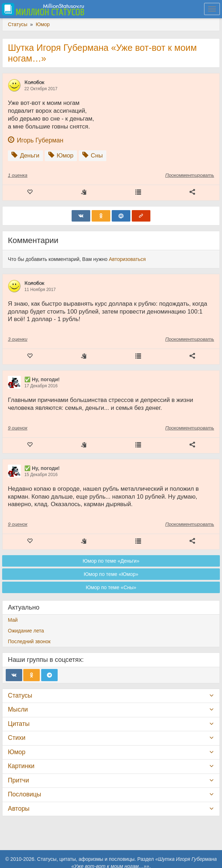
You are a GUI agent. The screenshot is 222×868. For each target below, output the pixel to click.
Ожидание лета (26, 631)
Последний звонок (29, 641)
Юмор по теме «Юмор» (111, 574)
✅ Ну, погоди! (42, 379)
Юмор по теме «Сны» (111, 587)
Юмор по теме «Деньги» (111, 561)
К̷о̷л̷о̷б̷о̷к (34, 82)
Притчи (18, 780)
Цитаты (19, 724)
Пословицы (25, 794)
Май (13, 620)
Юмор (17, 752)
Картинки (21, 766)
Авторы (19, 809)
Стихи (17, 738)
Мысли (18, 709)
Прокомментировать (190, 175)
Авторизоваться (127, 259)
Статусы (20, 695)
